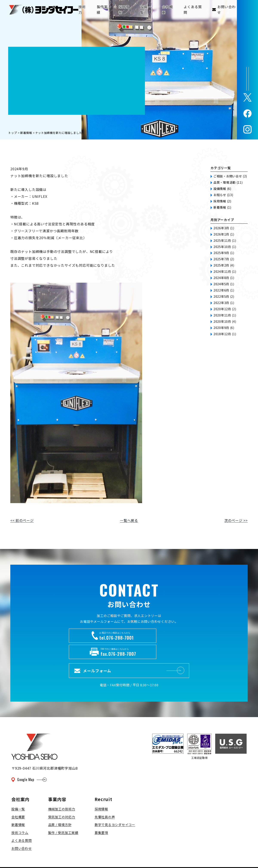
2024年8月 (221, 278)
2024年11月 (222, 271)
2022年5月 (221, 296)
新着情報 (18, 808)
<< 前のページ (22, 520)
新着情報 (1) (222, 207)
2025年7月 (221, 259)
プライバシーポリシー (28, 858)
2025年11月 (222, 240)
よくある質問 (22, 824)
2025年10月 (222, 247)
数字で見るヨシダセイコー (115, 808)
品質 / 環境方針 (60, 808)
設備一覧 (18, 792)
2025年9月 (221, 253)
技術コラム (20, 816)
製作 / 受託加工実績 (63, 816)
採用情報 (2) (222, 201)
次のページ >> (236, 520)
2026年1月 (221, 234)
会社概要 (18, 800)
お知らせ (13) (223, 195)
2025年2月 (221, 265)
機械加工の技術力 (62, 792)
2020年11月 (222, 315)
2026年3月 (221, 228)
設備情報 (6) (222, 189)
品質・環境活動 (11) (228, 182)
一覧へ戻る (129, 520)
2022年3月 (221, 303)
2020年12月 (222, 309)
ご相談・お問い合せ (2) (230, 176)
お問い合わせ (22, 832)
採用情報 (101, 792)
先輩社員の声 (105, 800)
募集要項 (101, 816)
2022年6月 (221, 290)
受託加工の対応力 (62, 800)
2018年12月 (222, 334)
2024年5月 (221, 284)
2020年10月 (222, 321)
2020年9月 (221, 328)
